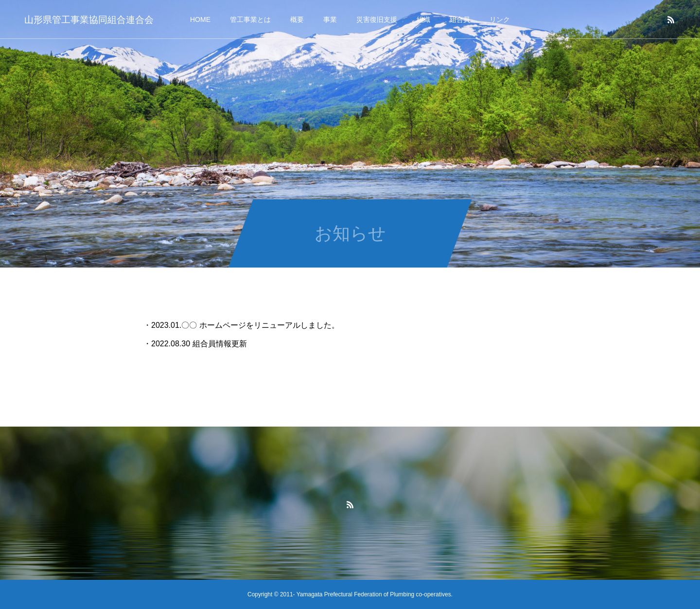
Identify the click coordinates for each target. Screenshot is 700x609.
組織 (423, 19)
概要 (297, 19)
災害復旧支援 (377, 19)
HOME (200, 19)
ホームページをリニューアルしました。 (269, 325)
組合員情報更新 (220, 344)
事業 (330, 19)
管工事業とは (250, 19)
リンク (500, 19)
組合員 (460, 19)
